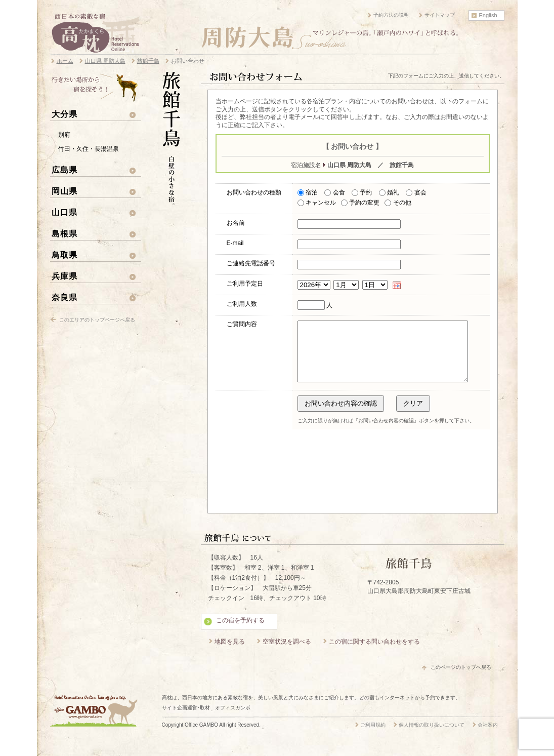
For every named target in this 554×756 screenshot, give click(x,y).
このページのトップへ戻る (461, 679)
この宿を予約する (240, 632)
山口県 (65, 212)
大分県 (65, 114)
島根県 (65, 233)
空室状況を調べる (287, 654)
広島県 (65, 170)
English (488, 15)
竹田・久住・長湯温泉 (89, 149)
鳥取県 (65, 255)
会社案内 (488, 737)
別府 (64, 135)
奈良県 (65, 297)
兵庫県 (65, 276)
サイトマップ (440, 15)
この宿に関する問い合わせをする (374, 654)
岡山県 (65, 191)
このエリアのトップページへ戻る (97, 320)
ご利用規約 (373, 737)
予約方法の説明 (391, 15)
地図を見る (230, 654)
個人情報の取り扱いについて (432, 737)
